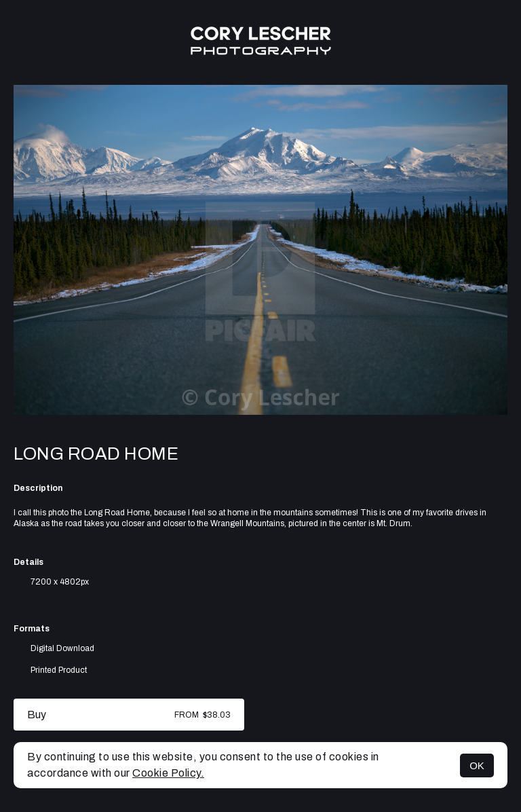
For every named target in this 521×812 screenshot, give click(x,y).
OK (477, 765)
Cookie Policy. (168, 773)
